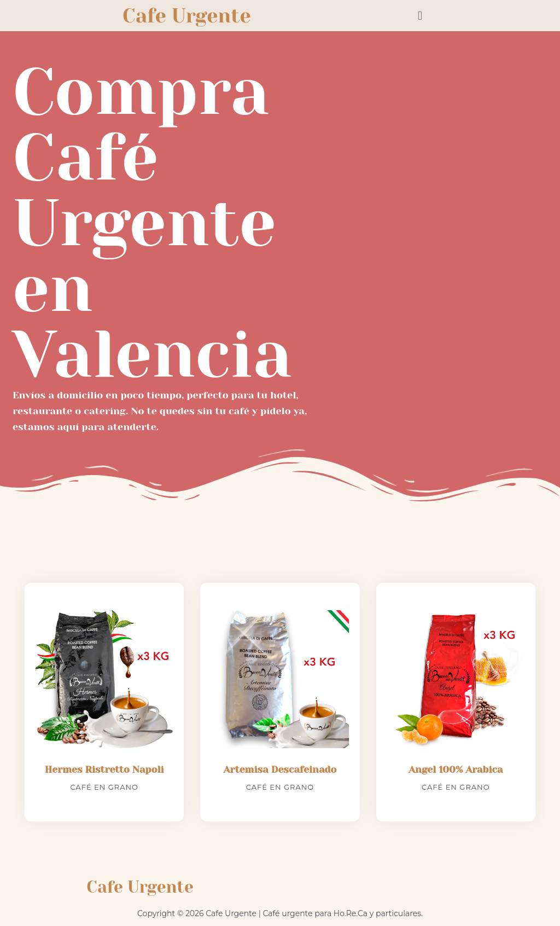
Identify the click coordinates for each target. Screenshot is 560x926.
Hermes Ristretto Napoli (104, 769)
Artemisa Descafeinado (280, 769)
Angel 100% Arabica (456, 769)
